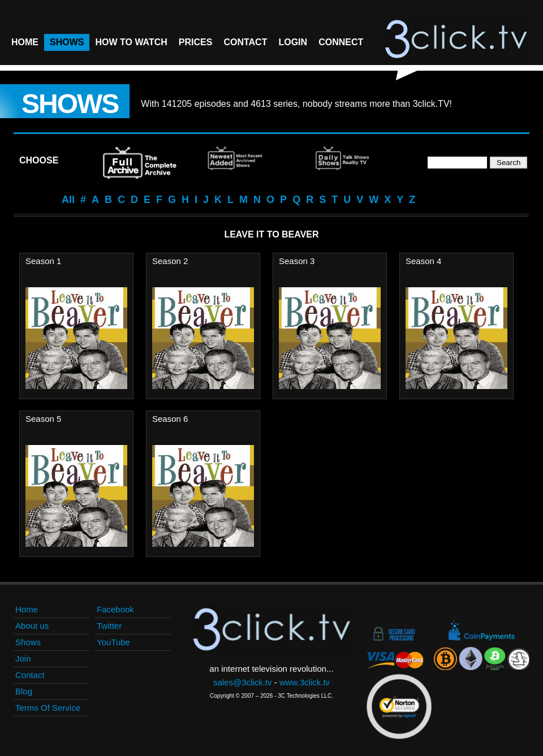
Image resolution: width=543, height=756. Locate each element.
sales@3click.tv (243, 682)
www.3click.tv (305, 682)
